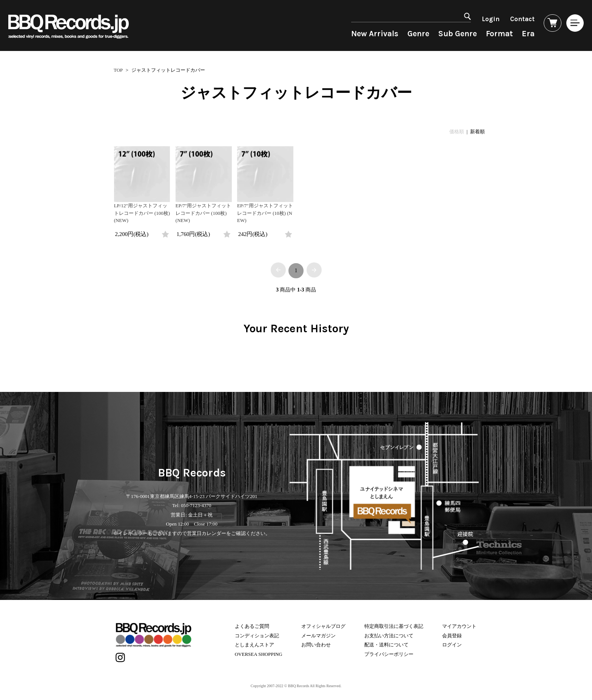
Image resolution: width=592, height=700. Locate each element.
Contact (511, 19)
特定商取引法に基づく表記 (394, 624)
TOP (118, 70)
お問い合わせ (316, 643)
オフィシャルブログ (323, 624)
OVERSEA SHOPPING (259, 652)
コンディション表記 (257, 633)
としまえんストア (254, 643)
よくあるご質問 (252, 624)
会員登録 (452, 633)
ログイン (452, 643)
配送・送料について (386, 643)
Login (480, 19)
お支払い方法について (389, 633)
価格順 (457, 132)
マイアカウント (459, 624)
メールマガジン (318, 633)
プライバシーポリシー (389, 652)
